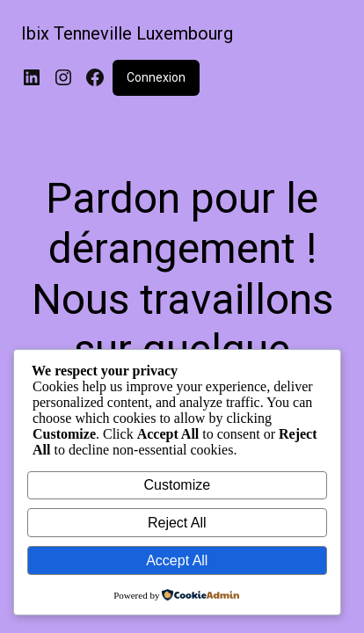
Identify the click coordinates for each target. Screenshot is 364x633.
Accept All (177, 560)
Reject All (177, 523)
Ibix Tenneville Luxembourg (127, 33)
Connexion (156, 77)
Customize (178, 485)
